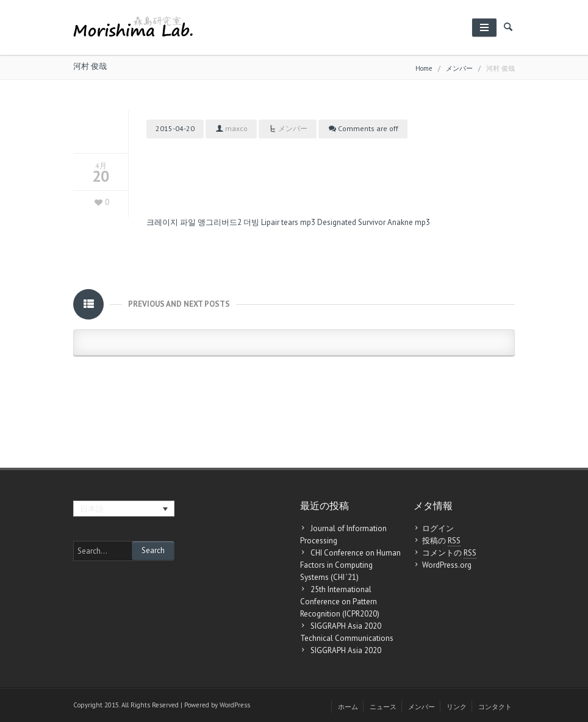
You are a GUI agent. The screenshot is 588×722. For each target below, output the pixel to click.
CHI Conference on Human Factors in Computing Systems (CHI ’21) (350, 565)
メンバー (459, 68)
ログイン (438, 528)
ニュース (383, 707)
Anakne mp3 (409, 222)
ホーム (348, 707)
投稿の (441, 541)
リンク (457, 707)
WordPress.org (447, 565)
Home (424, 68)
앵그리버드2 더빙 (228, 222)
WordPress (235, 705)
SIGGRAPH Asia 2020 (346, 650)
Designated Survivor (351, 222)
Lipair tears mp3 (288, 222)
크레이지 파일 (171, 222)
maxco (236, 128)
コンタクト (495, 707)
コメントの (449, 553)
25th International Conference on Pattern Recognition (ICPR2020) (340, 602)
